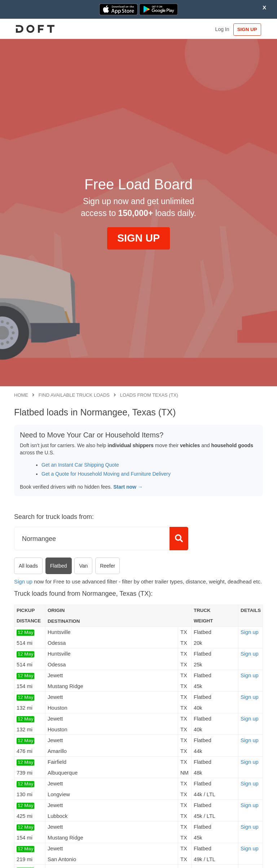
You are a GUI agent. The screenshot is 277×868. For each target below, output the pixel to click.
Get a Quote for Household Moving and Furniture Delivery (106, 474)
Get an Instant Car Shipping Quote (80, 465)
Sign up (23, 581)
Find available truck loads (74, 395)
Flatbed (59, 566)
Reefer (107, 566)
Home (21, 395)
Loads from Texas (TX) (149, 395)
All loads (28, 566)
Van (83, 566)
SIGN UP (246, 29)
